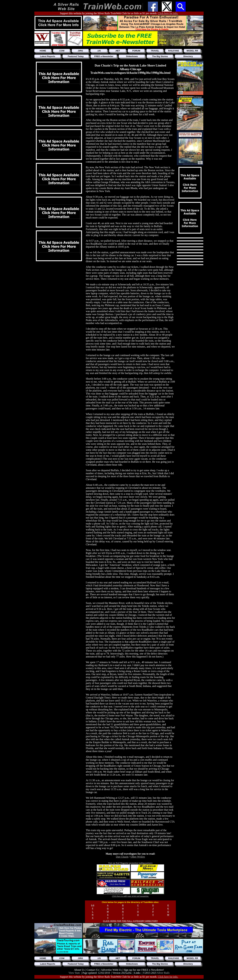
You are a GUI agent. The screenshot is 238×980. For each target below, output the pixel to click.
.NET (118, 51)
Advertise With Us (112, 970)
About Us (80, 970)
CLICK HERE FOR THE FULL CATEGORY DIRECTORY (130, 921)
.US (99, 51)
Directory (188, 56)
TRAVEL (155, 51)
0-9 (93, 905)
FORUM (136, 51)
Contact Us (93, 970)
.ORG (80, 51)
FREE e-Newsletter (104, 56)
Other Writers (138, 857)
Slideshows (132, 56)
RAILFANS (174, 51)
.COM (62, 51)
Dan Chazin (122, 857)
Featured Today (76, 56)
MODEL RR (192, 51)
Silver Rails (163, 973)
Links (137, 973)
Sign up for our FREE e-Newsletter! (144, 970)
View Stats (74, 973)
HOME (43, 51)
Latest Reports (48, 56)
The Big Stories (160, 56)
